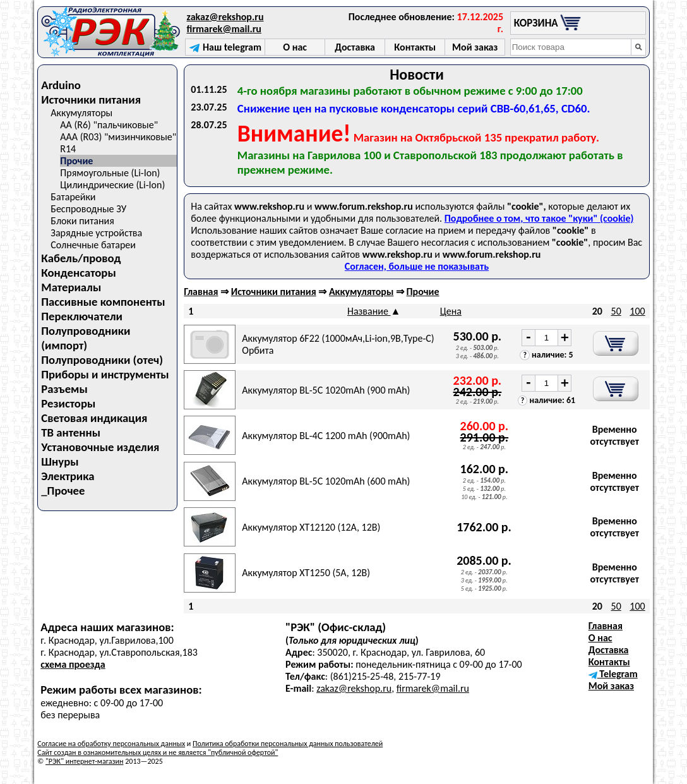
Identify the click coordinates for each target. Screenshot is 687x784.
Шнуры (60, 461)
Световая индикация (94, 418)
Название (369, 311)
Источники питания (91, 100)
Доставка (609, 650)
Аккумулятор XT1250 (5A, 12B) (306, 573)
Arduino (61, 85)
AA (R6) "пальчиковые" (109, 125)
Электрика (68, 476)
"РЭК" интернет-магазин (84, 761)
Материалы (71, 287)
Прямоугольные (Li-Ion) (110, 173)
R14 (68, 149)
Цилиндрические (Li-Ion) (112, 185)
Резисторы (68, 403)
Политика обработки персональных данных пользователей (288, 744)
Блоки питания (82, 221)
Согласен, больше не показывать (417, 266)
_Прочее (63, 491)
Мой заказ (611, 686)
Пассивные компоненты (103, 302)
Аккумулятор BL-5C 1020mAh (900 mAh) (326, 390)
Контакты (609, 662)
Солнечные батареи (93, 245)
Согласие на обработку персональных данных (111, 744)
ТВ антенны (71, 432)
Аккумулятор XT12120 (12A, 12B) (311, 527)
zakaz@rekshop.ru (225, 17)
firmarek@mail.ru (224, 29)
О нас (600, 638)
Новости (417, 74)
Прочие (76, 161)
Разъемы (64, 389)
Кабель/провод (81, 258)
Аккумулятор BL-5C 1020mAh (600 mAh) (326, 481)
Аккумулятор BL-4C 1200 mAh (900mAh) (326, 436)
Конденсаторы (78, 273)
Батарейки (73, 197)
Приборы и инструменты (105, 374)
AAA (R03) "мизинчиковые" (118, 137)
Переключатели (82, 316)
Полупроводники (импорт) (86, 338)
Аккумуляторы (81, 113)
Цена (451, 311)
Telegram (613, 674)
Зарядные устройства (96, 233)
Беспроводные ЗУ (88, 209)
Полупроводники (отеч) (102, 360)
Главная (201, 292)
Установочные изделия (100, 447)
